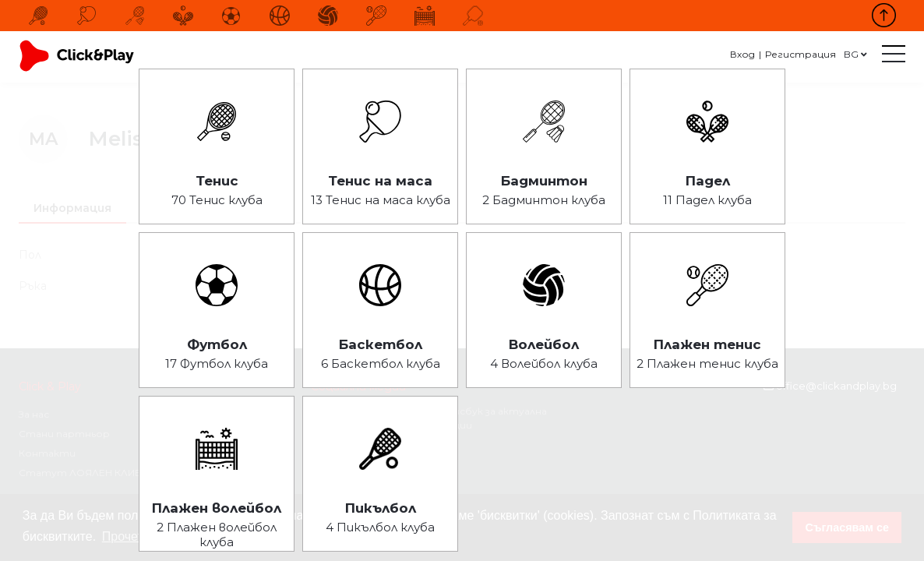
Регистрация (801, 54)
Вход (742, 54)
